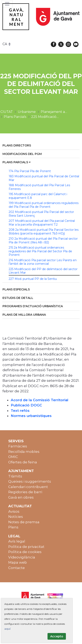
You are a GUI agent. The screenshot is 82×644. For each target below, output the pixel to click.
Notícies (16, 517)
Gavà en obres (21, 497)
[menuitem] (41, 146)
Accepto (57, 636)
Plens (13, 527)
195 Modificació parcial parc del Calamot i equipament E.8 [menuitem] (38, 196)
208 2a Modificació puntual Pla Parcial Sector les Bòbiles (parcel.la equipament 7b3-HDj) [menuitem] (44, 232)
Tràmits (15, 476)
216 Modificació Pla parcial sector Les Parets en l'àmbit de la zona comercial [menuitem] (43, 262)
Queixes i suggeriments (30, 481)
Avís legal (17, 541)
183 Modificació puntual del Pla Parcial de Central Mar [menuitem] (44, 178)
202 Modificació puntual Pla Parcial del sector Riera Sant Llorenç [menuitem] (41, 214)
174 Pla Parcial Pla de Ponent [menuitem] (30, 171)
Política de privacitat (26, 547)
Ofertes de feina (23, 462)
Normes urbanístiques (31, 416)
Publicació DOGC (26, 405)
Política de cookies (25, 552)
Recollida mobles (24, 452)
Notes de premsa (24, 522)
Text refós (20, 411)
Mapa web (18, 562)
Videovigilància (22, 557)
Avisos (14, 511)
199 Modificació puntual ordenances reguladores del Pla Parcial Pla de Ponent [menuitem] (44, 205)
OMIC (13, 457)
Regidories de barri (25, 492)
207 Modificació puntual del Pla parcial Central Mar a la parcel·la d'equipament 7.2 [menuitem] (42, 223)
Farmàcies (18, 446)
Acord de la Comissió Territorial (40, 400)
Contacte (17, 568)
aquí (7, 629)
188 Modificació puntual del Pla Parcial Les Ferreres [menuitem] (39, 187)
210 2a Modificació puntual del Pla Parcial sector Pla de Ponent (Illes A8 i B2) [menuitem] (43, 240)
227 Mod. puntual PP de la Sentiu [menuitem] (33, 279)
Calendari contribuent (28, 487)
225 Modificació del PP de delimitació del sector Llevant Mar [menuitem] (43, 271)
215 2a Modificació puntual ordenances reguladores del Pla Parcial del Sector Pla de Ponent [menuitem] (40, 251)
